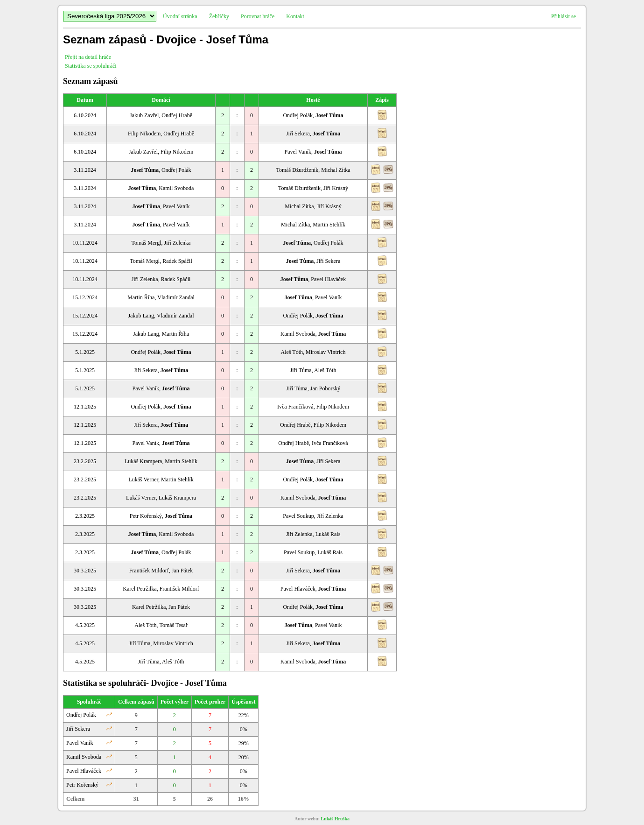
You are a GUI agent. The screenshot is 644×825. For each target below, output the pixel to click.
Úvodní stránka (180, 16)
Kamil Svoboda (84, 757)
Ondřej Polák (81, 715)
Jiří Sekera (78, 729)
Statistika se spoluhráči (91, 66)
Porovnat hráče (258, 16)
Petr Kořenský (82, 785)
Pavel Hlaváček (84, 771)
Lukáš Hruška (335, 819)
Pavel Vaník (80, 743)
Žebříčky (219, 16)
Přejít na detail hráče (88, 57)
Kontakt (295, 16)
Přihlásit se (563, 16)
